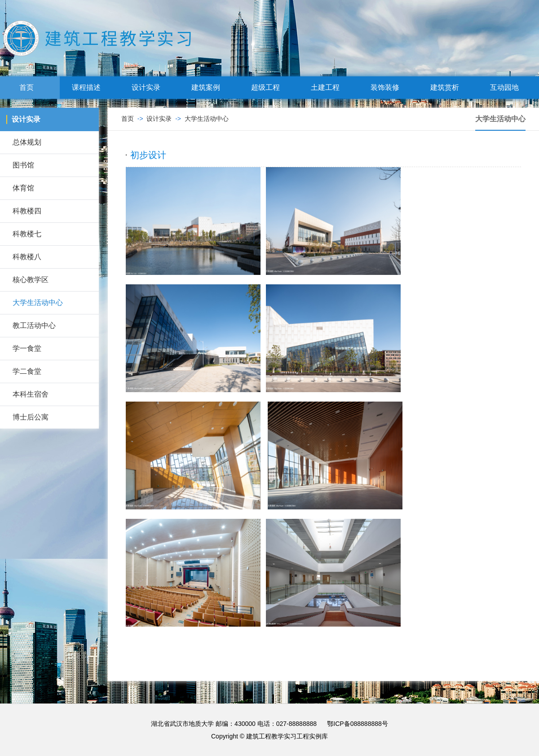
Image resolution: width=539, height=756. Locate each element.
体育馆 (23, 188)
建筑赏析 (448, 87)
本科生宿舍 (31, 394)
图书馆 (23, 165)
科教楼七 (27, 234)
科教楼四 (27, 211)
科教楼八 (27, 257)
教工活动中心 (34, 325)
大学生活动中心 (38, 303)
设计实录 (150, 87)
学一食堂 (27, 348)
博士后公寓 (31, 417)
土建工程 (329, 87)
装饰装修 (389, 87)
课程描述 (90, 87)
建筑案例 (209, 87)
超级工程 (269, 87)
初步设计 (148, 155)
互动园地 (508, 87)
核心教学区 (31, 280)
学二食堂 (27, 371)
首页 (30, 87)
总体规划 (27, 142)
